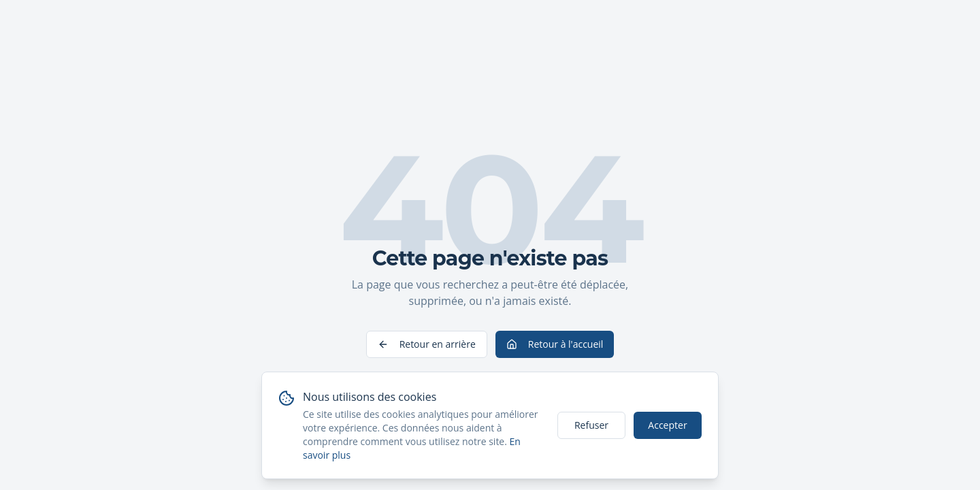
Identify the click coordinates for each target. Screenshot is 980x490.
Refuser (591, 425)
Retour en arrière (427, 344)
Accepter (667, 425)
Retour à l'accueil (555, 344)
